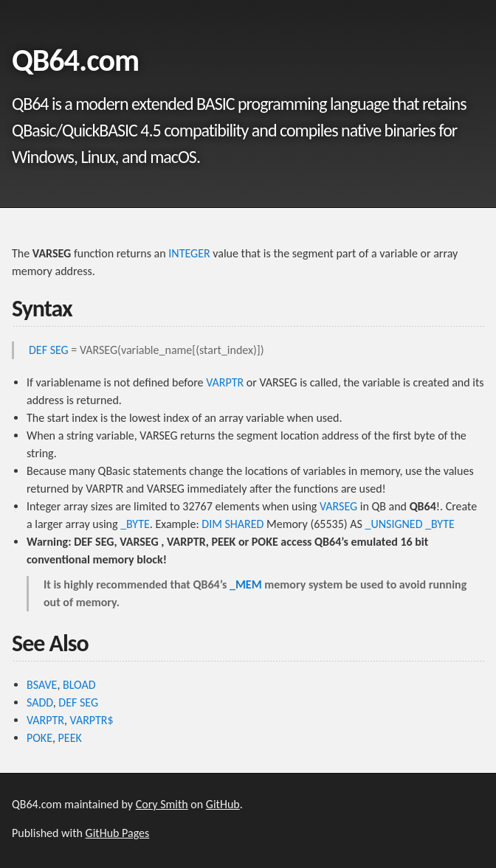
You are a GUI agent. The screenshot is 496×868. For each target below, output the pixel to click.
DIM (212, 524)
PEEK (70, 738)
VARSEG (338, 506)
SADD (40, 702)
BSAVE (42, 685)
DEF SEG (49, 350)
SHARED (244, 524)
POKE (39, 738)
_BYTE (135, 524)
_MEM (246, 584)
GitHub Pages (118, 833)
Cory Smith (162, 804)
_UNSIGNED (393, 524)
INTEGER (189, 253)
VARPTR (225, 382)
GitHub (223, 804)
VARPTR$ (92, 720)
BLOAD (79, 685)
